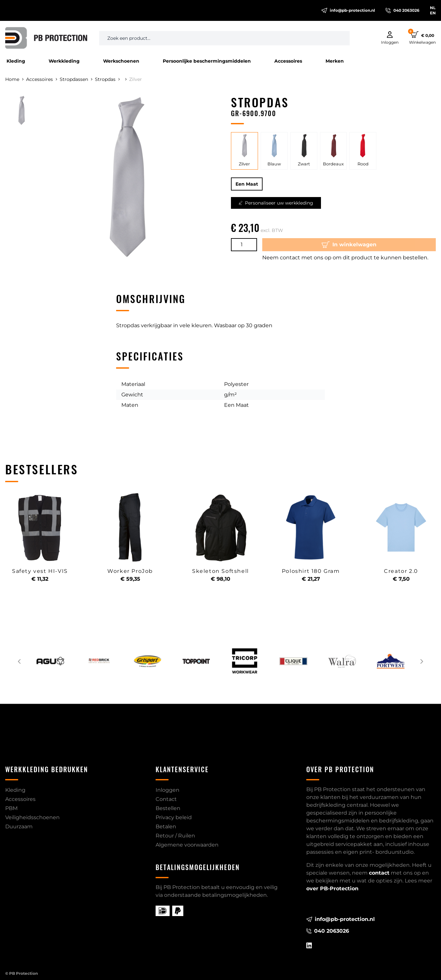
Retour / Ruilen (175, 836)
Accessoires (288, 61)
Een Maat (247, 184)
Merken (335, 61)
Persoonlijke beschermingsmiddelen (207, 61)
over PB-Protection (332, 888)
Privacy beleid (174, 817)
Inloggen (167, 790)
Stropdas (107, 79)
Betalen (166, 827)
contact (379, 873)
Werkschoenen (121, 61)
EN (433, 13)
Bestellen (168, 808)
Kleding (16, 61)
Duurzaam (19, 827)
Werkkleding (64, 61)
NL (433, 8)
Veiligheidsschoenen (32, 817)
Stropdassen (76, 79)
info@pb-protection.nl (348, 10)
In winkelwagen (349, 245)
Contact (166, 799)
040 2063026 (403, 10)
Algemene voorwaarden (187, 845)
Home (14, 79)
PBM (11, 808)
